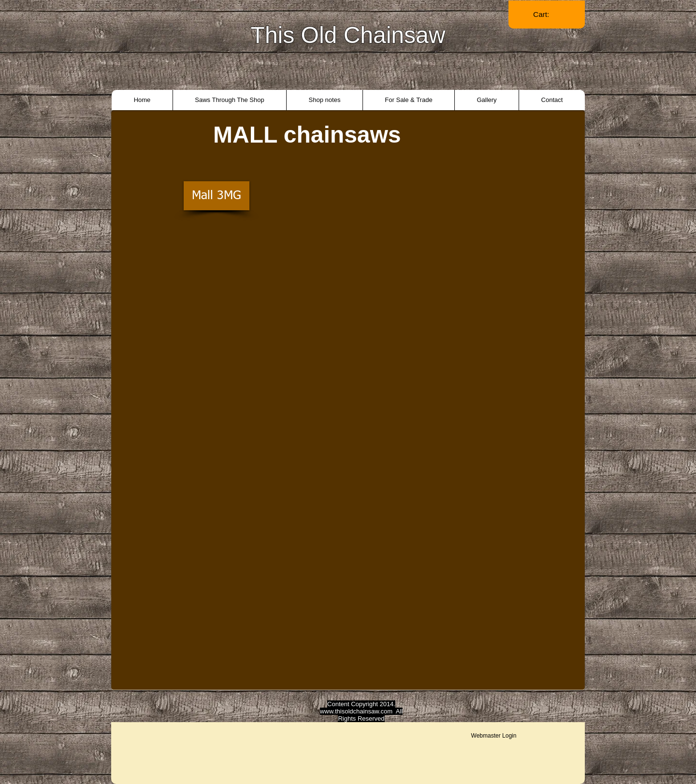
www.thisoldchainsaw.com (356, 711)
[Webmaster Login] (494, 736)
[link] (547, 15)
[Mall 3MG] (217, 196)
